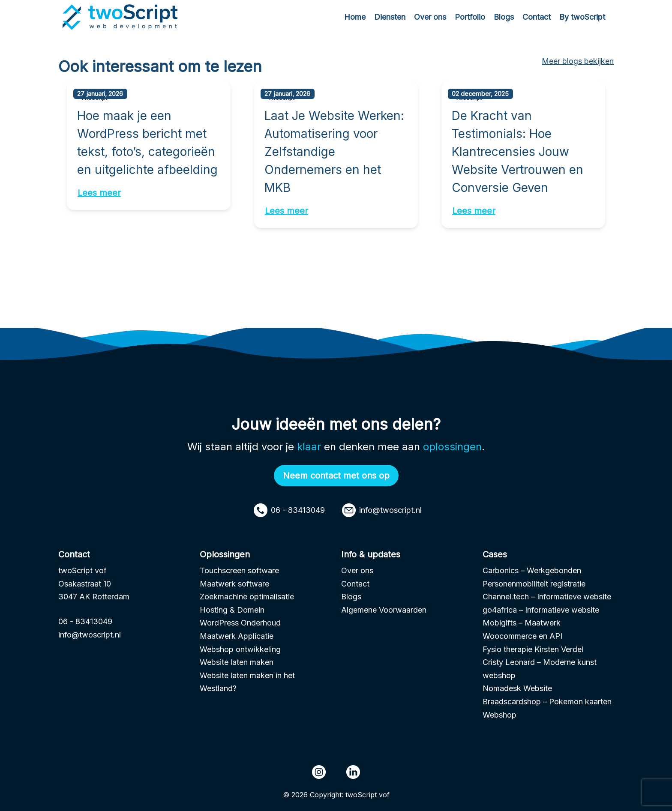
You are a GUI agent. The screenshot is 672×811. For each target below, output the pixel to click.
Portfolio (470, 17)
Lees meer (99, 193)
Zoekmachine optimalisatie (247, 597)
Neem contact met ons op (336, 476)
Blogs (504, 17)
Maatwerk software (234, 584)
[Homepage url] (121, 16)
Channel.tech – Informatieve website (547, 597)
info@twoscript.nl (382, 510)
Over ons (430, 17)
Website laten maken (237, 662)
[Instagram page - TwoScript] (319, 772)
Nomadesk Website (517, 688)
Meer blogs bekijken (578, 61)
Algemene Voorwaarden (384, 610)
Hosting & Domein (232, 610)
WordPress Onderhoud (240, 623)
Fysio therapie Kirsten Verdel (533, 649)
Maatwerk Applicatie (237, 636)
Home (355, 17)
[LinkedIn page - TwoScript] (353, 772)
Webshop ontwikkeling (240, 649)
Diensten (390, 17)
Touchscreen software (239, 570)
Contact (537, 17)
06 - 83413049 (289, 510)
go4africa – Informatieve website (541, 610)
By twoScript (582, 17)
